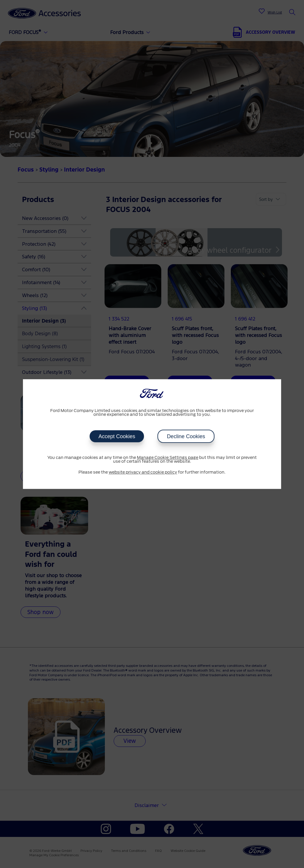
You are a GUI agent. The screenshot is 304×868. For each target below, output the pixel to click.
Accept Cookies (117, 436)
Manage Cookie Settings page (168, 458)
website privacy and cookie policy (143, 472)
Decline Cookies (186, 436)
